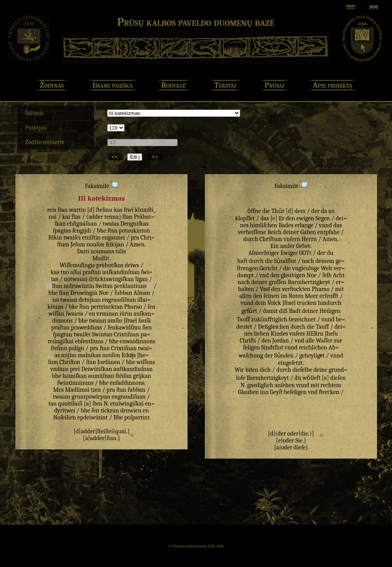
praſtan (92, 272)
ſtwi (129, 210)
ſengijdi (82, 231)
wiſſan (56, 314)
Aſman (142, 293)
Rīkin (55, 238)
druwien (131, 411)
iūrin (126, 314)
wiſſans (146, 362)
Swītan (104, 286)
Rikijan (115, 244)
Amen (137, 244)
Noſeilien (64, 417)
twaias (111, 224)
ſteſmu (104, 210)
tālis (121, 251)
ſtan (63, 210)
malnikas (89, 355)
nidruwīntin (79, 286)
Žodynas (52, 85)
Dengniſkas (134, 224)
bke (73, 307)
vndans (60, 369)
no (56, 300)
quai (120, 431)
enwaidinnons (137, 341)
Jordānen (109, 362)
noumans (102, 251)
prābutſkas (110, 265)
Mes (58, 390)
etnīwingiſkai (127, 404)
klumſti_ (145, 210)
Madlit (101, 258)
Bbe (118, 417)
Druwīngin (84, 293)
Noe (104, 293)
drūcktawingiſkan (111, 279)
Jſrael (130, 321)
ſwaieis (74, 314)
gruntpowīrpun (91, 397)
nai (52, 217)
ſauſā (145, 321)
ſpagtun (62, 334)
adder (96, 217)
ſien (147, 328)
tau (52, 404)
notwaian (76, 279)
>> (155, 157)
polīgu (76, 348)
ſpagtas (62, 231)
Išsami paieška (112, 85)
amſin (115, 321)
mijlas (69, 355)
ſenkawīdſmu (124, 328)
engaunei (113, 238)
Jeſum (78, 244)
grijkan (142, 376)
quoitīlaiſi (70, 404)
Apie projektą (333, 85)
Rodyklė (174, 85)
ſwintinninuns (75, 383)
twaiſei (72, 238)
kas (118, 210)
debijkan (90, 300)
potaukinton (134, 231)
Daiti (83, 251)
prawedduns (87, 328)
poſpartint (137, 417)
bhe (101, 231)
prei (75, 369)
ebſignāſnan (82, 224)
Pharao (133, 307)
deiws (132, 265)
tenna (112, 217)
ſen (151, 307)
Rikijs (129, 355)
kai (66, 217)
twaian (69, 300)
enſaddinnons (127, 383)
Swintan (102, 334)
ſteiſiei (105, 431)
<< (115, 157)
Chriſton (70, 362)
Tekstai (225, 85)
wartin (78, 210)
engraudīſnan (119, 300)
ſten (97, 404)
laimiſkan (75, 376)
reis (52, 210)
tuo (65, 272)
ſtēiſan (124, 376)
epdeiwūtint (92, 417)
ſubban (123, 293)
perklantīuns (130, 286)
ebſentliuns (89, 341)
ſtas (76, 217)
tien (96, 390)
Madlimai (77, 390)
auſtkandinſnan (133, 369)
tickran (110, 411)
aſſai (76, 272)
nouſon (95, 244)
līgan (141, 279)
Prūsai (275, 85)
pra (135, 238)
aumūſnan (101, 376)
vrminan (107, 314)
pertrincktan (107, 307)
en (92, 314)
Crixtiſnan (126, 334)
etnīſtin (91, 238)
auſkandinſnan (121, 272)
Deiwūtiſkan (96, 369)
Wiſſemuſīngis (77, 265)
